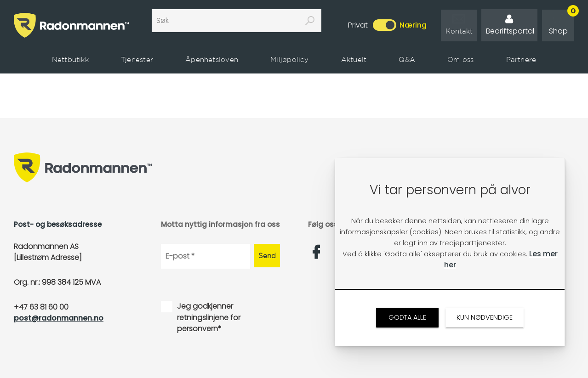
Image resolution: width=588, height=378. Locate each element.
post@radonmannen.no (59, 318)
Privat (358, 25)
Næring (413, 25)
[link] (459, 25)
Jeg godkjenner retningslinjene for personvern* (209, 317)
